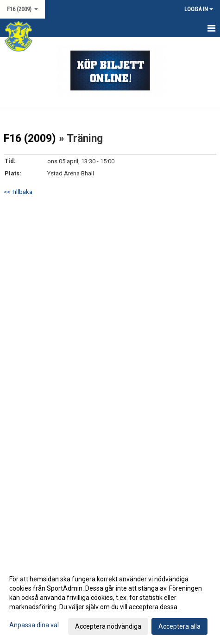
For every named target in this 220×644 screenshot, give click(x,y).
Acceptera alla (179, 626)
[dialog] (110, 602)
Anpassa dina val (34, 625)
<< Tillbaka (18, 192)
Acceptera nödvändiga (108, 626)
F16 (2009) (30, 138)
